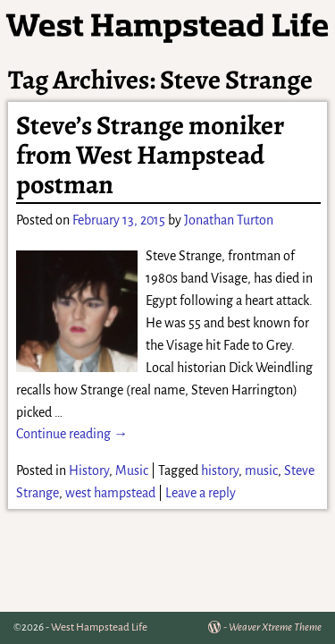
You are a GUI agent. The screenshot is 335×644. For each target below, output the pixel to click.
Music (132, 470)
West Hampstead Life (99, 627)
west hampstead (110, 493)
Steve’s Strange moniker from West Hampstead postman (150, 155)
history (220, 470)
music (261, 470)
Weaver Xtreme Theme (275, 627)
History (89, 470)
